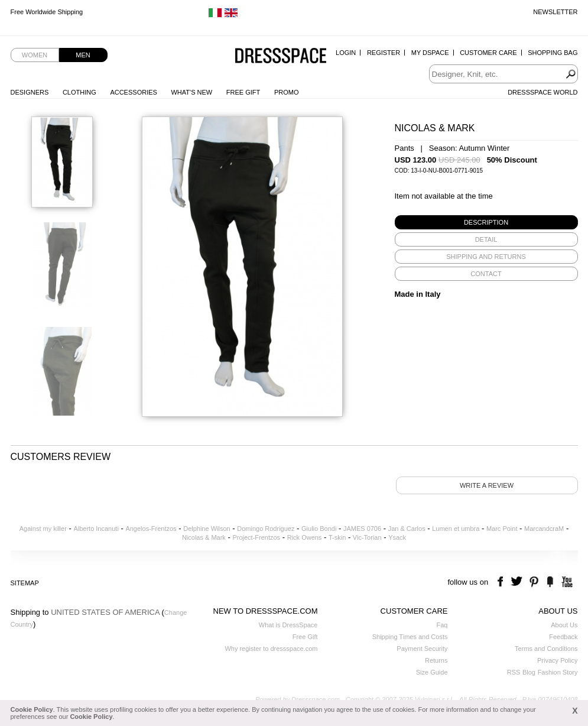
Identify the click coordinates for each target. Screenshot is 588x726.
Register (384, 53)
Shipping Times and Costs (410, 637)
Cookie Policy (32, 709)
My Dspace (430, 53)
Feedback (563, 637)
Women (35, 55)
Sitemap (25, 583)
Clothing (79, 92)
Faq (442, 625)
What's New (191, 92)
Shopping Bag (553, 53)
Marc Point (502, 529)
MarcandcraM (544, 529)
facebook (502, 582)
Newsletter (555, 12)
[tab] (486, 222)
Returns (436, 660)
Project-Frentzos (256, 537)
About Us (564, 625)
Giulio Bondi (319, 529)
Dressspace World (542, 92)
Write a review (487, 485)
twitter (518, 582)
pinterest (534, 582)
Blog (529, 672)
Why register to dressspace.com (271, 649)
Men (83, 55)
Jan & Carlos (407, 529)
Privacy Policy (557, 660)
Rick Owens (305, 537)
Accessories (133, 92)
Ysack (397, 537)
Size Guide (432, 672)
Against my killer (43, 529)
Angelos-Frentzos (151, 529)
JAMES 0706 (362, 529)
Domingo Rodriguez (266, 529)
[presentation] (486, 222)
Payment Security (422, 649)
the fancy (550, 582)
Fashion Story (558, 672)
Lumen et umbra (456, 529)
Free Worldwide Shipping (47, 12)
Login (346, 53)
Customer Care (488, 53)
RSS (514, 672)
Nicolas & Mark (204, 537)
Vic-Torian (367, 537)
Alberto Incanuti (96, 529)
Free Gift (243, 92)
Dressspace (281, 56)
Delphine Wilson (207, 529)
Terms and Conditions (546, 649)
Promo (287, 92)
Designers (30, 92)
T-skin (337, 537)
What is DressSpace (288, 625)
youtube (566, 582)
